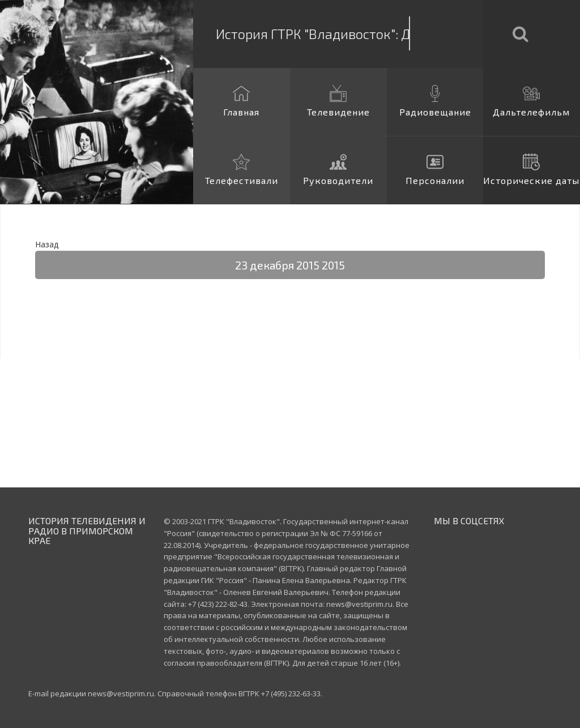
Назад (47, 244)
